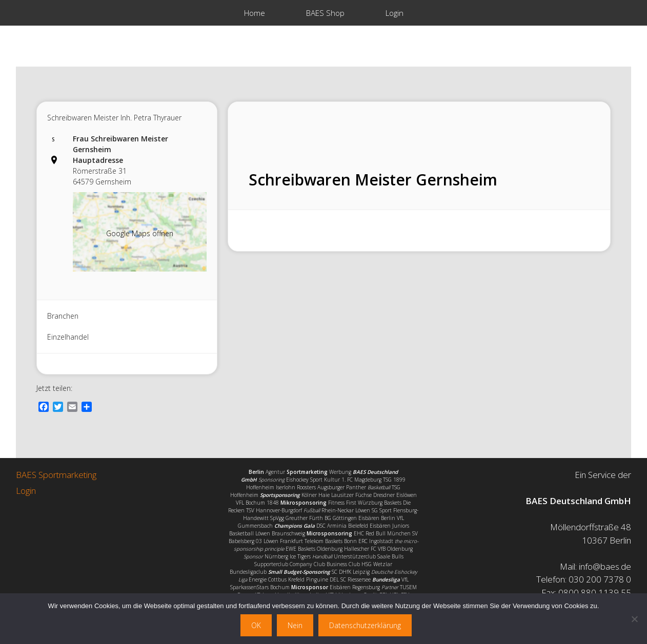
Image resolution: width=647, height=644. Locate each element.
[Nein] (634, 619)
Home (255, 13)
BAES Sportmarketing (56, 475)
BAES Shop (325, 13)
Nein (295, 625)
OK (256, 625)
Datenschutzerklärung (365, 625)
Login (395, 13)
